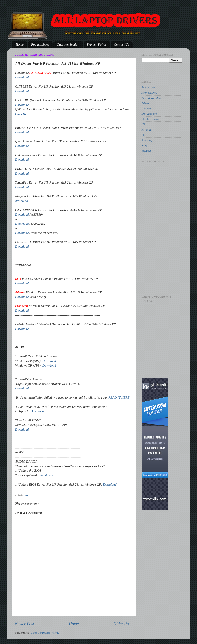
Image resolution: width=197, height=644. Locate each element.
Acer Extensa (149, 93)
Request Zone (40, 44)
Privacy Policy (97, 44)
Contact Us (122, 44)
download (22, 201)
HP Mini (147, 130)
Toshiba (146, 151)
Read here (47, 475)
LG (143, 135)
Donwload (22, 224)
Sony (144, 145)
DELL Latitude (150, 119)
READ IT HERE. (119, 397)
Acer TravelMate (152, 98)
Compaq (147, 108)
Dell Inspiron (149, 114)
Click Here (22, 114)
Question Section (68, 44)
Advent (146, 103)
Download (22, 77)
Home (20, 44)
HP (27, 495)
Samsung (147, 140)
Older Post (122, 624)
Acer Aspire (148, 87)
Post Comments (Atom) (45, 633)
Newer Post (25, 624)
